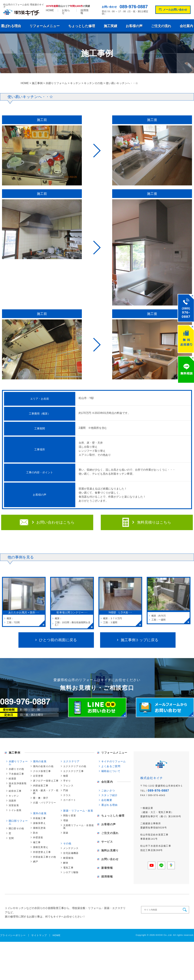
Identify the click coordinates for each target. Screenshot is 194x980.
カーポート (70, 800)
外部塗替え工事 (42, 852)
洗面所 (13, 801)
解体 (66, 863)
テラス (67, 795)
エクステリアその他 (75, 766)
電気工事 (68, 868)
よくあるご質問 (111, 766)
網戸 (36, 862)
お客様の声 (134, 26)
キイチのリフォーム (114, 761)
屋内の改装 (40, 761)
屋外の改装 (40, 813)
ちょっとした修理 (82, 26)
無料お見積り (110, 850)
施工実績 (110, 26)
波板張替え (39, 823)
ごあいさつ (108, 790)
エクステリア (71, 761)
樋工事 (37, 842)
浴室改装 (14, 805)
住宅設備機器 (71, 853)
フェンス (68, 786)
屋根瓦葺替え (41, 847)
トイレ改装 (15, 810)
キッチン (14, 796)
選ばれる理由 (11, 26)
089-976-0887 (134, 7)
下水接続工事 (16, 774)
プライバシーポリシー (13, 935)
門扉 (66, 790)
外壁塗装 (38, 837)
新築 (66, 833)
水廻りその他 (16, 769)
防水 (36, 833)
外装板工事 (39, 818)
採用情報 (85, 12)
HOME (50, 10)
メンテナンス (71, 848)
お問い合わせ (110, 859)
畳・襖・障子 (41, 798)
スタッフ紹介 (109, 795)
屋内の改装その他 (43, 766)
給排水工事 (15, 791)
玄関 (11, 838)
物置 (66, 776)
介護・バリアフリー (45, 803)
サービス (107, 842)
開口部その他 (16, 828)
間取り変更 (70, 816)
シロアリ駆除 (71, 872)
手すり (67, 781)
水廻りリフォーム (18, 763)
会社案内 (186, 26)
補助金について (111, 771)
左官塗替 (38, 776)
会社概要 (107, 800)
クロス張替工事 (42, 771)
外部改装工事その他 (45, 857)
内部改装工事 (41, 786)
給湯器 (13, 779)
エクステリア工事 (73, 771)
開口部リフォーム (18, 822)
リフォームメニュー (45, 26)
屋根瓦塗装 (39, 828)
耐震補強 (68, 858)
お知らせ (66, 12)
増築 (66, 820)
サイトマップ (39, 935)
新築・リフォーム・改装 (78, 811)
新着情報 (107, 868)
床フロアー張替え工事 (46, 781)
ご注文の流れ (161, 26)
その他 (67, 843)
